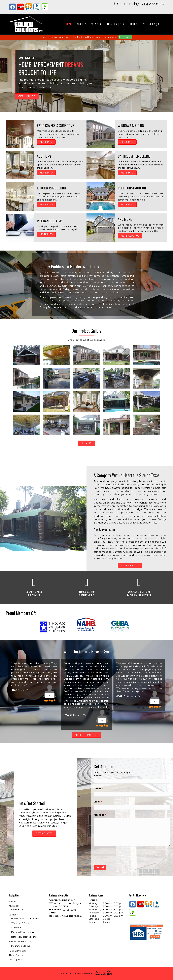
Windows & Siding (21, 923)
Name (98, 776)
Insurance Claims (20, 946)
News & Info (18, 910)
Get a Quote (156, 24)
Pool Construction (21, 941)
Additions (16, 928)
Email (98, 802)
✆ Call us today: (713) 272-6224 (139, 4)
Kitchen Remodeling (22, 932)
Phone (98, 789)
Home (69, 24)
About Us (82, 24)
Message (100, 815)
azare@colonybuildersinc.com (65, 916)
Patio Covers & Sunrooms (25, 919)
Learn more (125, 37)
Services (96, 24)
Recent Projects (115, 24)
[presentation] (116, 856)
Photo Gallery (137, 24)
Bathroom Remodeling (24, 937)
